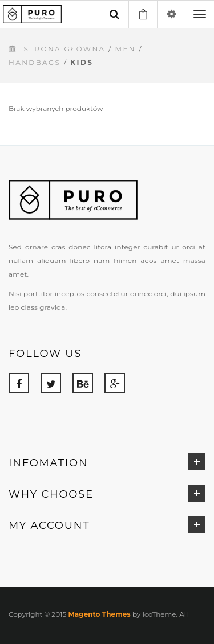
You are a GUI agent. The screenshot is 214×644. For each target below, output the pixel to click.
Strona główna (64, 49)
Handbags (35, 62)
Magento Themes (99, 614)
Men (126, 49)
